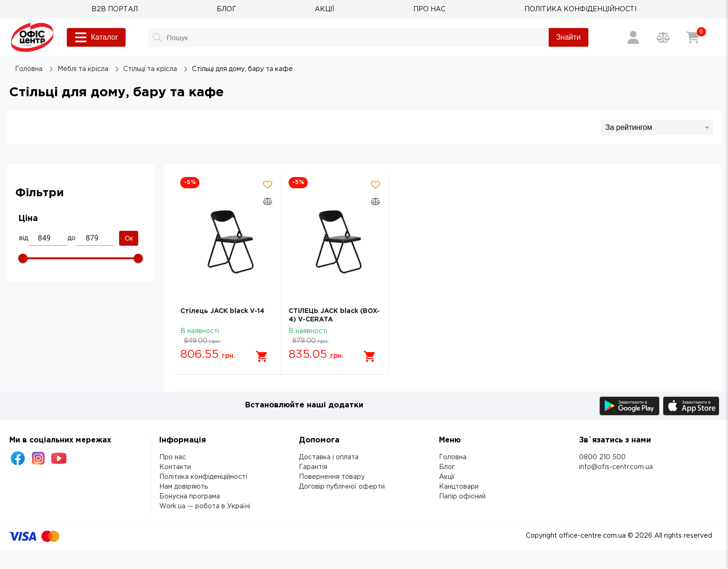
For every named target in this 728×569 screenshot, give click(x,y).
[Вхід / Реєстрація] (633, 37)
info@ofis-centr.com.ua (616, 467)
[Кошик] (693, 37)
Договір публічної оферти (342, 487)
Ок (129, 238)
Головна (453, 457)
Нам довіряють (184, 487)
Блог (447, 467)
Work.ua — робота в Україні (205, 506)
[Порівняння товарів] (663, 37)
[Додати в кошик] (262, 356)
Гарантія (313, 467)
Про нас (173, 457)
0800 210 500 (602, 457)
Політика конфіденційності (203, 477)
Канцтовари (459, 487)
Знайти (569, 37)
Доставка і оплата (329, 457)
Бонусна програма (190, 497)
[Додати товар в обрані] (268, 185)
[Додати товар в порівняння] (268, 201)
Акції (447, 477)
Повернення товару (332, 477)
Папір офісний (462, 497)
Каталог (96, 37)
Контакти (175, 467)
